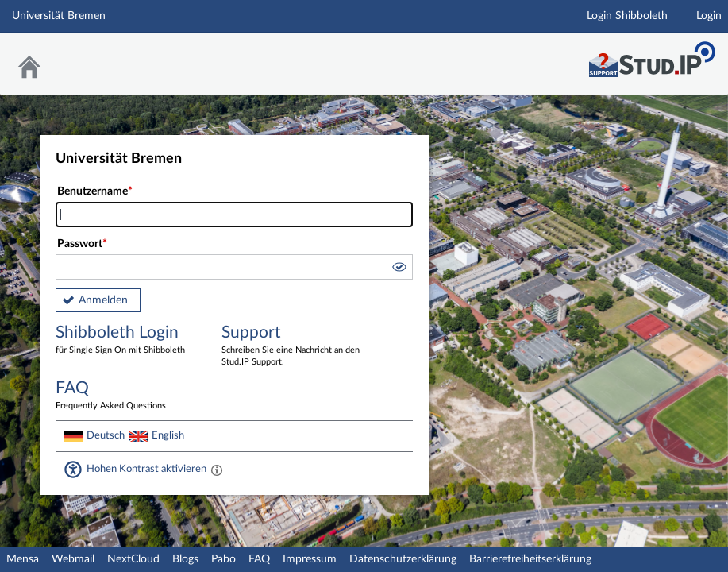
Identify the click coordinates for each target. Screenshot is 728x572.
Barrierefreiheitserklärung (530, 559)
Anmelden (103, 300)
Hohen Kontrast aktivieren (146, 469)
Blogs (185, 559)
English (168, 435)
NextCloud (133, 559)
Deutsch (106, 435)
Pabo (223, 559)
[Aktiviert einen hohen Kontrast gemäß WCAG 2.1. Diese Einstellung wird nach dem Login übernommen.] (217, 470)
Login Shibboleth (627, 16)
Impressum (310, 559)
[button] (399, 269)
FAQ (259, 559)
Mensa (23, 559)
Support (293, 346)
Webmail (73, 559)
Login (709, 16)
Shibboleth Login (127, 340)
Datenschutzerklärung (403, 559)
